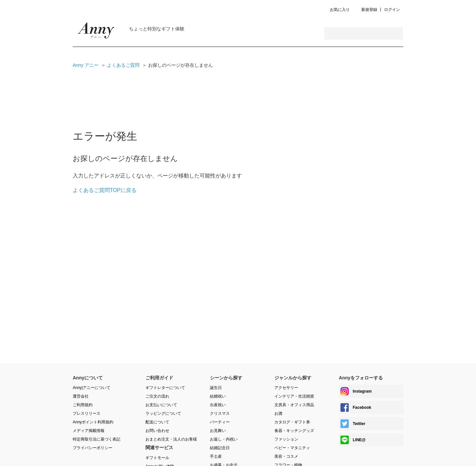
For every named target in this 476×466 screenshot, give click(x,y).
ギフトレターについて (165, 388)
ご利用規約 (83, 405)
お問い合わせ (157, 431)
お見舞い (218, 431)
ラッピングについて (163, 413)
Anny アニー (86, 65)
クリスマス (220, 413)
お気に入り (340, 10)
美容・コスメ (286, 456)
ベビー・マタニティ (292, 448)
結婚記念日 (220, 448)
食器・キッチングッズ (294, 431)
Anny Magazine (96, 32)
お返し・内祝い (224, 439)
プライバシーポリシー (93, 448)
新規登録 (369, 10)
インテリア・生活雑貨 (294, 396)
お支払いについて (161, 405)
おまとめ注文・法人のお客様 (171, 439)
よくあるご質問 (123, 65)
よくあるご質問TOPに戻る (105, 190)
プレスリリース (87, 413)
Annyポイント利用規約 (93, 422)
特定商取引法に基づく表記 (97, 439)
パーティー (220, 422)
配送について (157, 422)
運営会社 (81, 396)
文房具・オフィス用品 (294, 405)
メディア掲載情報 (89, 431)
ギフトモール (157, 458)
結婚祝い (218, 396)
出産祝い (218, 405)
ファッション (286, 439)
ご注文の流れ (157, 396)
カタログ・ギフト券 (292, 422)
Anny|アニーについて (92, 388)
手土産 (216, 456)
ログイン (392, 10)
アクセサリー (286, 388)
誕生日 (216, 388)
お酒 (278, 413)
